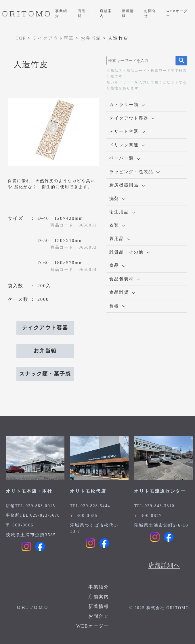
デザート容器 (127, 131)
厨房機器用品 (127, 185)
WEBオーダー (177, 13)
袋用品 (120, 239)
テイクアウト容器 (45, 328)
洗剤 (117, 199)
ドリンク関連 (127, 145)
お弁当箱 (45, 351)
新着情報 (128, 13)
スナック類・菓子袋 (45, 374)
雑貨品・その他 (130, 252)
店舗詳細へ (164, 565)
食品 (117, 265)
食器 (117, 306)
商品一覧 (84, 13)
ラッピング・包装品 (134, 172)
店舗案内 (106, 13)
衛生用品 (122, 212)
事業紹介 (61, 13)
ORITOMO (27, 14)
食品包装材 (125, 279)
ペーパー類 (125, 158)
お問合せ (150, 13)
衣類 (117, 225)
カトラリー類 (127, 105)
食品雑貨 (122, 292)
